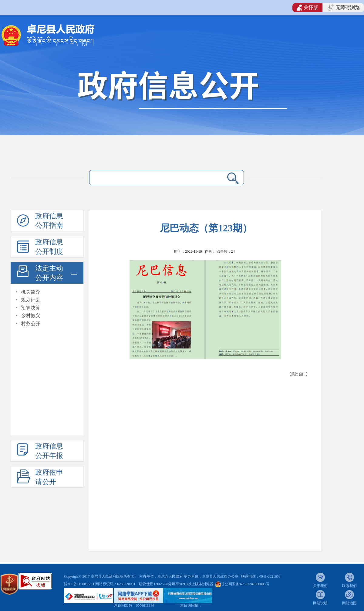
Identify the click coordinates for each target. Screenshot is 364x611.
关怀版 (307, 8)
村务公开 (31, 324)
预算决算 (31, 308)
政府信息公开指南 (49, 221)
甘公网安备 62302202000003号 (245, 584)
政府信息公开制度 (49, 247)
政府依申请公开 (49, 477)
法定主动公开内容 (49, 273)
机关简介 (31, 292)
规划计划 (31, 300)
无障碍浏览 (344, 8)
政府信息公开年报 (49, 451)
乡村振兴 (31, 316)
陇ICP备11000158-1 (80, 584)
